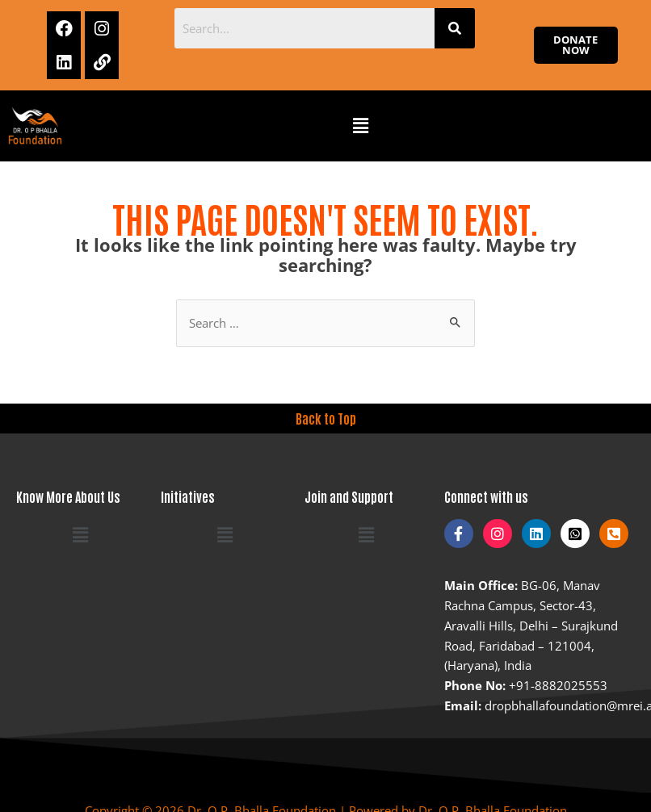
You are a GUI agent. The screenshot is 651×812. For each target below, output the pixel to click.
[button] (361, 126)
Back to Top (326, 418)
